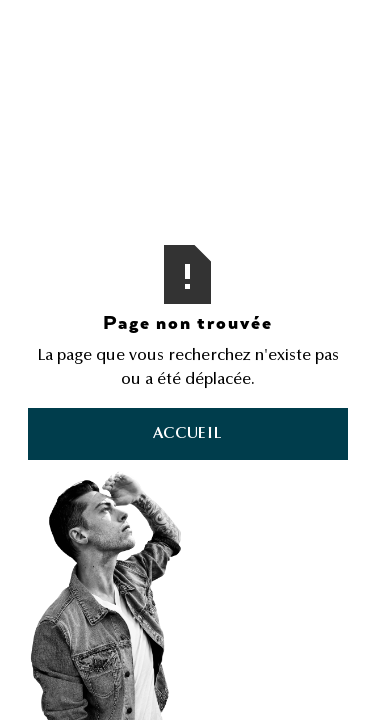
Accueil (187, 434)
